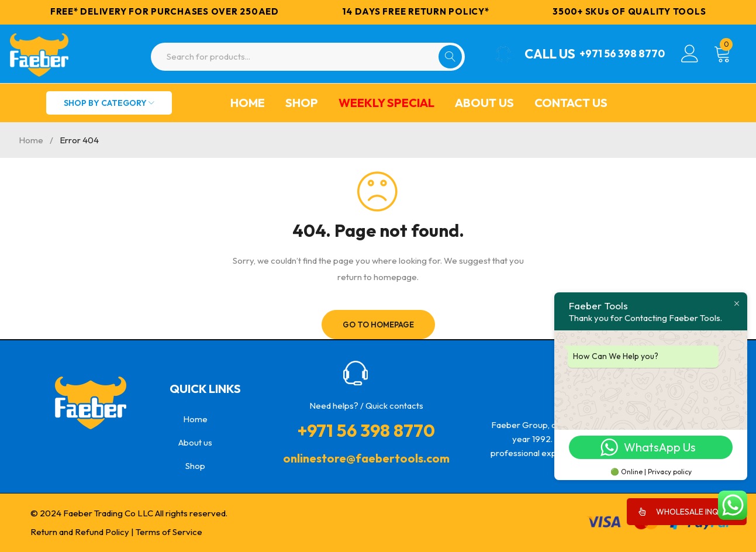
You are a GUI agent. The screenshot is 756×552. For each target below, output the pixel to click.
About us (484, 103)
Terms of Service (169, 532)
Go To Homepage (378, 325)
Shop (302, 103)
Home (248, 103)
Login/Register (690, 54)
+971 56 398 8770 (613, 54)
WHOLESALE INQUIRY (687, 512)
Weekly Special (386, 103)
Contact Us (571, 103)
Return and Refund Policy (80, 532)
